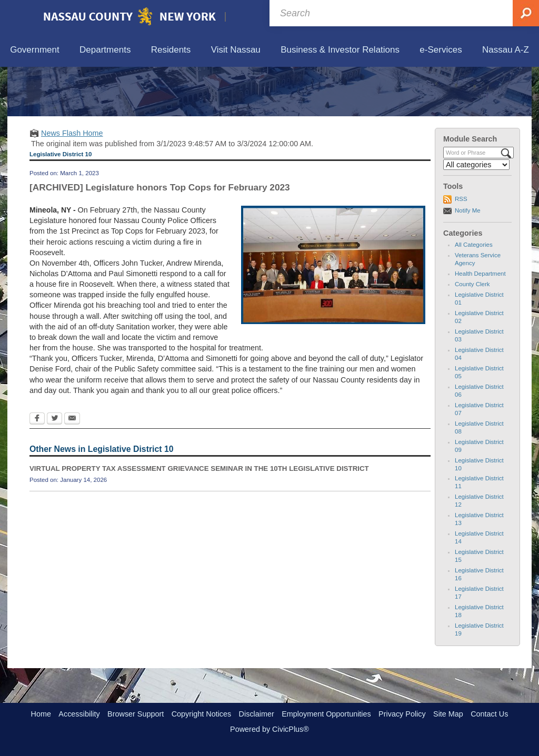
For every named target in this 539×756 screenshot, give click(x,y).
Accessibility (79, 714)
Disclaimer (257, 714)
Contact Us (489, 714)
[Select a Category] (476, 214)
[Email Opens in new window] (72, 468)
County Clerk (472, 333)
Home (41, 714)
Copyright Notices (202, 714)
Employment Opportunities (326, 714)
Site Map (448, 714)
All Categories (474, 294)
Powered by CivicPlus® (269, 729)
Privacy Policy (402, 714)
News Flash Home (72, 182)
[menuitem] (35, 50)
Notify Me (468, 259)
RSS (461, 248)
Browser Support (136, 714)
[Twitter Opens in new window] (54, 468)
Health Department (480, 322)
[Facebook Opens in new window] (37, 468)
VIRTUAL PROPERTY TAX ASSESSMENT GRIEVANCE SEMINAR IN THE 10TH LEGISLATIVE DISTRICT (199, 517)
